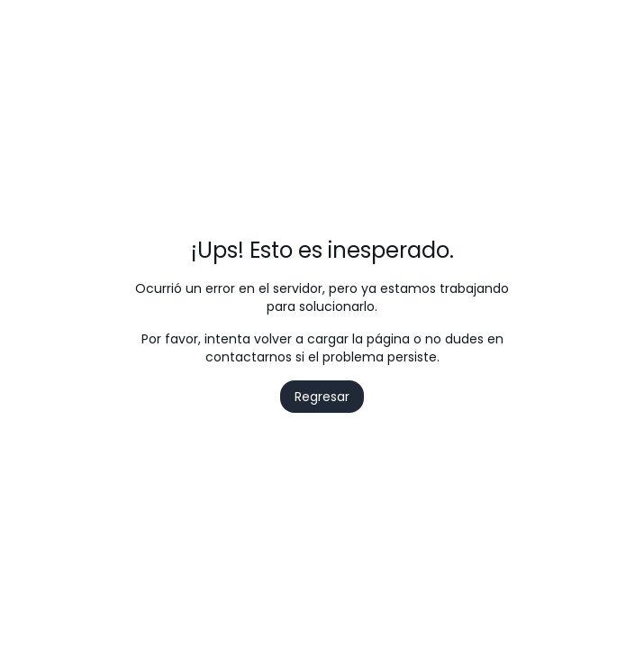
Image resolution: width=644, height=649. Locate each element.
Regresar (322, 397)
